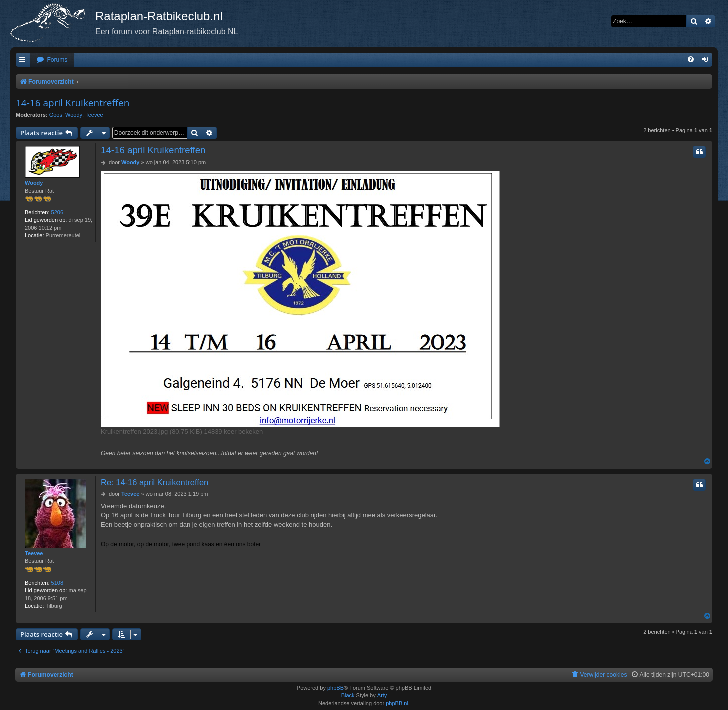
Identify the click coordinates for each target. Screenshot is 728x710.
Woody (74, 115)
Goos (56, 115)
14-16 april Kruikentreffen (72, 103)
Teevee (94, 115)
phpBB (335, 688)
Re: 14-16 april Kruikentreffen (154, 482)
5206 (57, 212)
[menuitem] (52, 60)
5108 (57, 583)
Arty (382, 695)
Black (348, 695)
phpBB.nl (397, 703)
